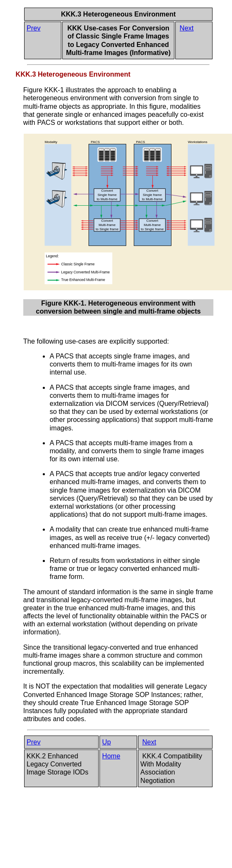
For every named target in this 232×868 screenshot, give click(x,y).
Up (106, 742)
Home (111, 756)
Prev (34, 28)
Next (186, 28)
